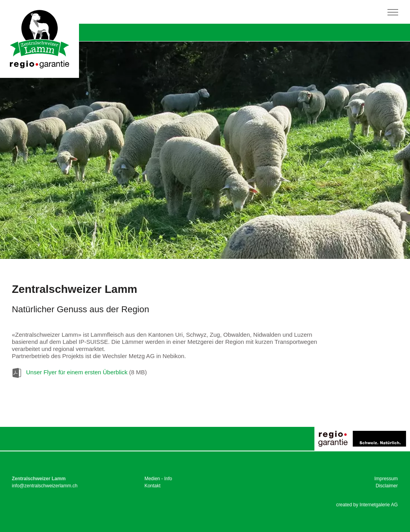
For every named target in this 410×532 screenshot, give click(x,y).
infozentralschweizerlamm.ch (45, 486)
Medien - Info (158, 479)
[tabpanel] (205, 150)
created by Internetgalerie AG (367, 505)
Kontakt (153, 486)
